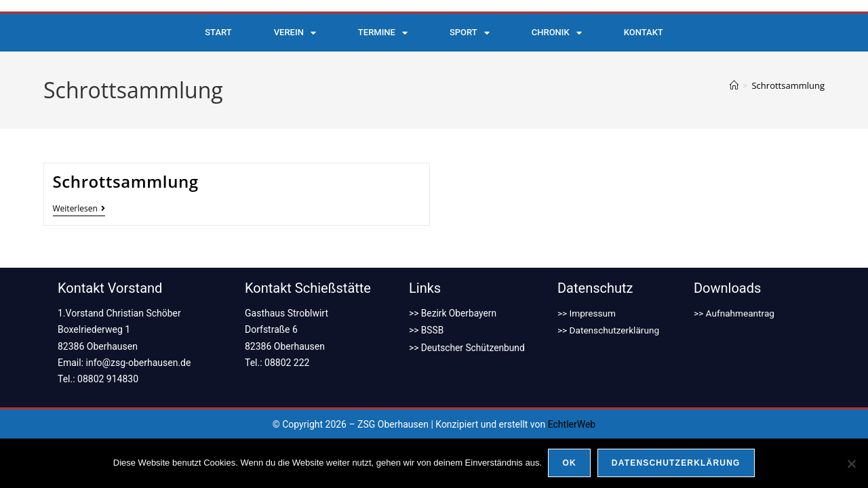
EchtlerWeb (572, 424)
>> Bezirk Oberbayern (453, 313)
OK (570, 464)
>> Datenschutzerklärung (610, 329)
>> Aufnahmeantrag (735, 313)
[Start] (734, 85)
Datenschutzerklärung (676, 464)
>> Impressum (588, 313)
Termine (383, 33)
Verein (295, 33)
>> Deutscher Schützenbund (468, 346)
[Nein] (851, 464)
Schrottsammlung (788, 85)
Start (218, 32)
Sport (470, 33)
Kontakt (644, 32)
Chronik (557, 33)
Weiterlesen (79, 209)
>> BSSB (427, 329)
